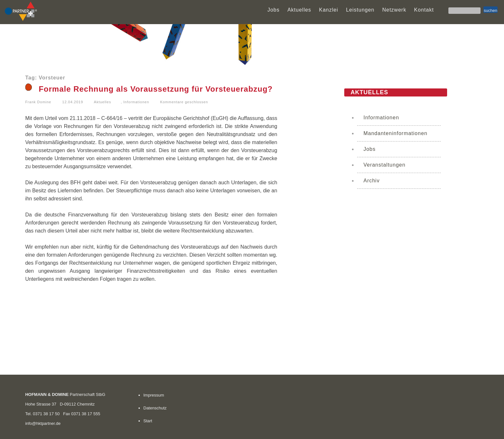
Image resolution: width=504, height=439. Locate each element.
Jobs (274, 10)
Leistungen (360, 10)
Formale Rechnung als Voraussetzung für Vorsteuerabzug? (156, 89)
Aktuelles (299, 10)
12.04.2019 (73, 102)
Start (148, 421)
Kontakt (424, 10)
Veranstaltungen (385, 165)
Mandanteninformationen (396, 133)
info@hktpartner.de (43, 423)
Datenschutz (155, 408)
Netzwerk (394, 10)
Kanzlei (329, 10)
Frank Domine (38, 102)
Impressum (154, 395)
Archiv (372, 181)
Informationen (136, 102)
